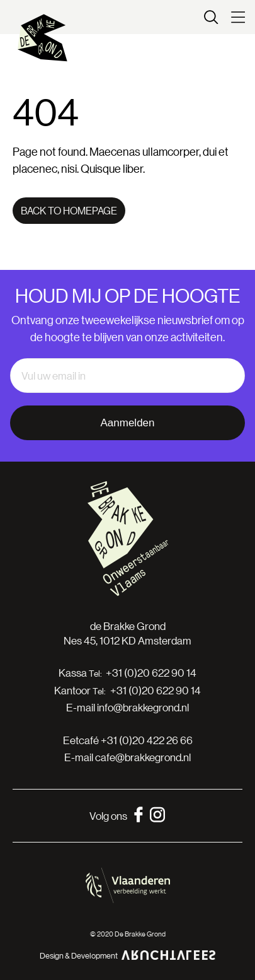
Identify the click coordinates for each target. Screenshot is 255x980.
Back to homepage (69, 210)
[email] (127, 376)
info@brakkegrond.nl (143, 707)
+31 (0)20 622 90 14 (151, 673)
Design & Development (128, 955)
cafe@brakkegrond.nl (143, 757)
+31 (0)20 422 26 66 (147, 740)
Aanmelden (127, 423)
